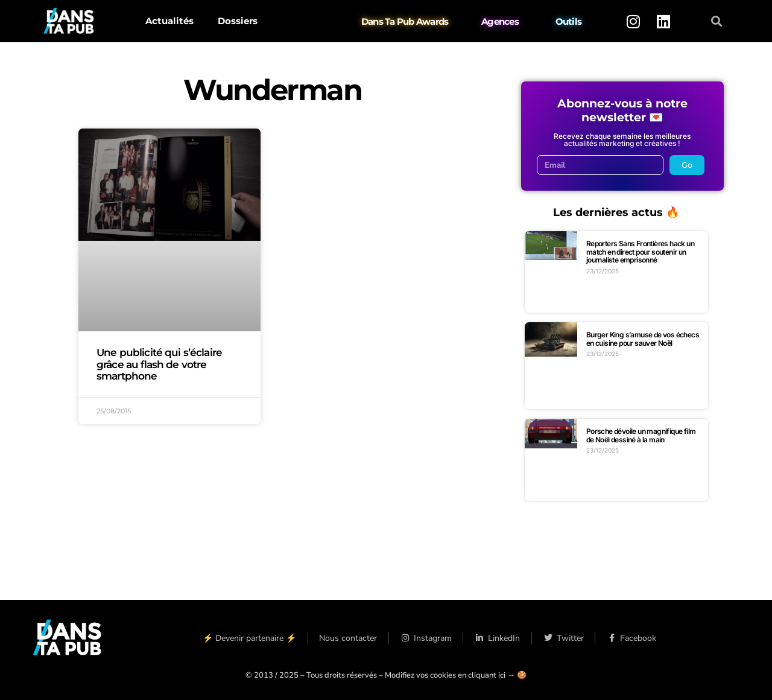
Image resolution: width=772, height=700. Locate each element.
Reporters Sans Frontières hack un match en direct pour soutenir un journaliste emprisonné (640, 252)
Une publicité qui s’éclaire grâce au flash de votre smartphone (159, 364)
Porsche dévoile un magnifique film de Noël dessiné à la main (641, 435)
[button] (717, 21)
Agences (500, 21)
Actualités (169, 21)
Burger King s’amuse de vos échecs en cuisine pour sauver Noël (643, 339)
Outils (569, 21)
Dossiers (238, 21)
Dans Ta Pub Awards (405, 21)
